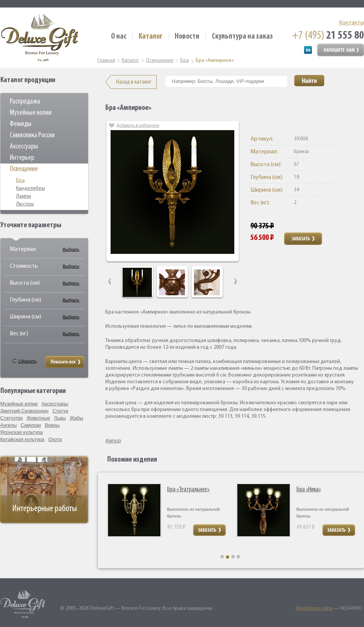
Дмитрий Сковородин (25, 411)
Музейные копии (31, 113)
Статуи (60, 411)
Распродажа (25, 102)
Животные (38, 418)
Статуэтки (12, 418)
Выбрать (71, 249)
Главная (106, 61)
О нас (119, 37)
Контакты (351, 23)
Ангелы (9, 425)
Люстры (25, 204)
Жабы (76, 418)
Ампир (113, 441)
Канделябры (31, 188)
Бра (20, 181)
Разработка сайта (314, 608)
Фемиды (21, 124)
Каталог (151, 37)
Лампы (24, 196)
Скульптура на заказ (242, 37)
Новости (187, 37)
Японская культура (22, 432)
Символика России (32, 135)
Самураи (31, 425)
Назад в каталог (134, 82)
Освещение (24, 169)
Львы (60, 418)
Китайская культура (22, 439)
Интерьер (22, 158)
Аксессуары (24, 147)
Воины (52, 425)
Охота (55, 439)
